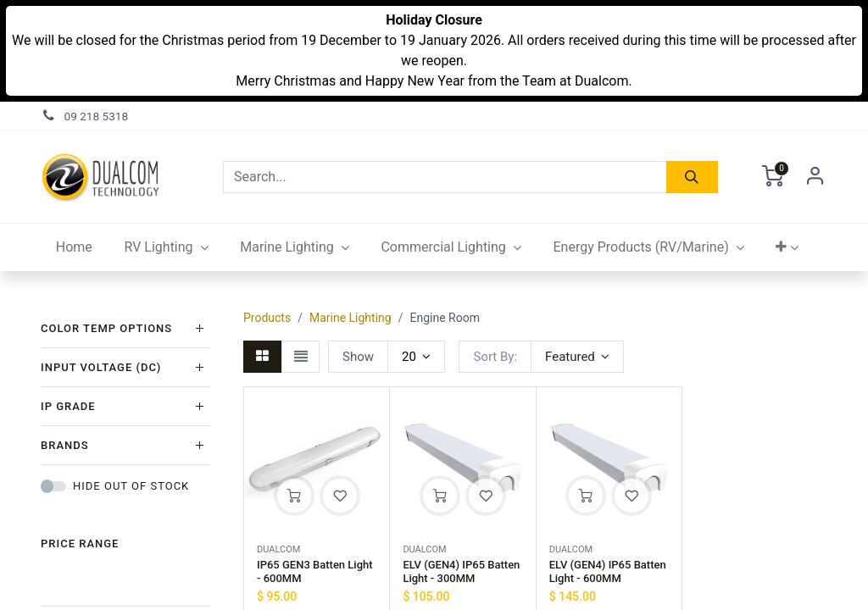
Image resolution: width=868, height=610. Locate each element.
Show (358, 357)
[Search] (692, 177)
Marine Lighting (351, 318)
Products (267, 318)
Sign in (815, 177)
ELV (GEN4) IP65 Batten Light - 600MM (608, 571)
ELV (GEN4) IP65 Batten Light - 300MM (461, 571)
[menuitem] (74, 247)
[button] (788, 247)
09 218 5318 (97, 116)
